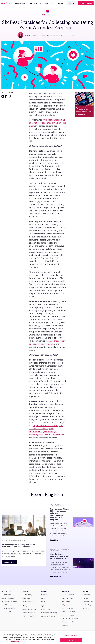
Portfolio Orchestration (48, 616)
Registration (26, 598)
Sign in (72, 3)
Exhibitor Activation (28, 616)
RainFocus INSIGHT (68, 608)
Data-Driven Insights (8, 605)
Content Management (29, 601)
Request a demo (86, 3)
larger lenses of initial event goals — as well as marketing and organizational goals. (46, 429)
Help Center (66, 625)
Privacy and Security (68, 615)
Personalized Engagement (9, 601)
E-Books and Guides (68, 595)
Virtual (43, 601)
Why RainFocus (21, 3)
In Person (44, 595)
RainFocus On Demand (69, 612)
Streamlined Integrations (9, 608)
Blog (64, 605)
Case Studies (66, 601)
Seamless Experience (8, 598)
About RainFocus (88, 595)
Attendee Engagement (29, 609)
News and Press (88, 601)
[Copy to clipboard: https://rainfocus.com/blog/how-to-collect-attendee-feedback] (10, 96)
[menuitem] (21, 3)
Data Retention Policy (69, 622)
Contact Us (87, 608)
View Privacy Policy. (88, 635)
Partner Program (88, 605)
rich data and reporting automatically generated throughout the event (47, 123)
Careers (86, 598)
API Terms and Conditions (70, 618)
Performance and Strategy (49, 613)
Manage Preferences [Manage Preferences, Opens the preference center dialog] (71, 640)
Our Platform (36, 3)
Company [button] (60, 3)
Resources (49, 3)
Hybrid (43, 598)
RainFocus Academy (68, 598)
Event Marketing (27, 595)
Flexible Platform (6, 595)
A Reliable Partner (7, 612)
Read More (9, 562)
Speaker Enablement (29, 613)
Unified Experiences (47, 609)
